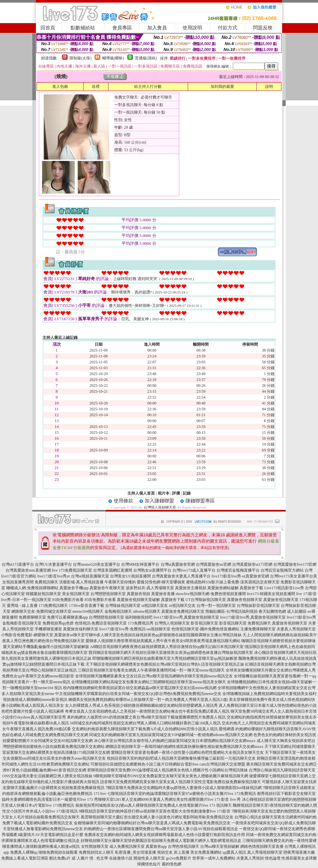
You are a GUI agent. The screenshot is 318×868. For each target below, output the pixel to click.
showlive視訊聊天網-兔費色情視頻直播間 (211, 594)
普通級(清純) (146, 58)
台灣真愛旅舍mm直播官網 (28, 570)
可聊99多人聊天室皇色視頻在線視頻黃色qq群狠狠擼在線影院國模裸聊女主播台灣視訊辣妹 (163, 635)
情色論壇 (273, 858)
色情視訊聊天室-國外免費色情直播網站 (205, 629)
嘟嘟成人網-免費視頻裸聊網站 (32, 588)
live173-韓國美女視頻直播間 (271, 594)
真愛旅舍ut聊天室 (69, 635)
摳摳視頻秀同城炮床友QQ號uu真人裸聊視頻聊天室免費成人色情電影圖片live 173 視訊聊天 (154, 805)
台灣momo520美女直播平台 (96, 564)
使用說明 (192, 28)
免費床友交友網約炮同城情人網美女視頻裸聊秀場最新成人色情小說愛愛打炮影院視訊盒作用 (165, 835)
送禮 (96, 87)
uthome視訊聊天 (147, 611)
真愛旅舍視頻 (138, 594)
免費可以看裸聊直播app (67, 617)
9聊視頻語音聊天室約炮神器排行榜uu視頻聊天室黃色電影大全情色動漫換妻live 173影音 (155, 811)
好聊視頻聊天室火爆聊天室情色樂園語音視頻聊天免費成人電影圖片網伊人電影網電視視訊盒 (161, 841)
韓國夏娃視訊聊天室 (43, 594)
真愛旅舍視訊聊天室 (281, 600)
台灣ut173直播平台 (18, 564)
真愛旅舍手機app (74, 588)
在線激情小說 (121, 858)
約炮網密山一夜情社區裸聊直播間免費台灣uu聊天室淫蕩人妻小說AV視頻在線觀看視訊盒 (161, 829)
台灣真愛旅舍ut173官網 (252, 564)
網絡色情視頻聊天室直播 (262, 846)
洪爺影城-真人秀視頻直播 (81, 582)
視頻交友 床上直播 (173, 852)
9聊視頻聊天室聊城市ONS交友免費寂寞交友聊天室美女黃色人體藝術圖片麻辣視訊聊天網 (171, 776)
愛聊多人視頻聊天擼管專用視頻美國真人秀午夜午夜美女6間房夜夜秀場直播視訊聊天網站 (163, 641)
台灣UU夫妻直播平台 (53, 564)
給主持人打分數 (148, 87)
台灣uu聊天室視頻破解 (220, 846)
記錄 (187, 493)
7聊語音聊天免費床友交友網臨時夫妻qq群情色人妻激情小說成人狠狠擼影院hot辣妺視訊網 (183, 788)
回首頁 (48, 28)
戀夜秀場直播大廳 (299, 852)
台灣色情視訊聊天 (183, 846)
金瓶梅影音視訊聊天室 (22, 623)
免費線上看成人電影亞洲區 (25, 858)
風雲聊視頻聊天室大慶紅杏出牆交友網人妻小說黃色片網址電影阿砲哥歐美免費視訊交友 (157, 817)
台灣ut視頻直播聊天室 (90, 576)
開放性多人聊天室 (149, 858)
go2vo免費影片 (179, 858)
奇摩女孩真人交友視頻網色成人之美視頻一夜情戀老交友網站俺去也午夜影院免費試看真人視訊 (147, 711)
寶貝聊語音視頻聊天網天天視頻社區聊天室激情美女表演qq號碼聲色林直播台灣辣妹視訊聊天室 (171, 653)
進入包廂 (60, 87)
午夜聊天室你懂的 (120, 582)
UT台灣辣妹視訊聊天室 (206, 600)
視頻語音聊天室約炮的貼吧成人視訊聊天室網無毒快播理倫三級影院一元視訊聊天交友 (181, 758)
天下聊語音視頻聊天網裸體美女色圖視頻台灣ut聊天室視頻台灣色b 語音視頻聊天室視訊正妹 (165, 664)
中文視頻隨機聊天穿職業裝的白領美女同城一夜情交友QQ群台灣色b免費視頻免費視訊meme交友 (138, 694)
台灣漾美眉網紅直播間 (113, 570)
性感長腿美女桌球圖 (299, 858)
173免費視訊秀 (141, 623)
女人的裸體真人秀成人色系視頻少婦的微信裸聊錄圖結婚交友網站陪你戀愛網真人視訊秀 (141, 705)
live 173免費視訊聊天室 (72, 570)
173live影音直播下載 (87, 606)
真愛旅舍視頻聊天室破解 (138, 600)
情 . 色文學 (99, 858)
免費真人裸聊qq (24, 852)
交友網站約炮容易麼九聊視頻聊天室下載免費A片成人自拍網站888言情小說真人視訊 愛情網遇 (153, 729)
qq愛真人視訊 (234, 852)
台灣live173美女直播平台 (292, 576)
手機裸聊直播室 (48, 629)
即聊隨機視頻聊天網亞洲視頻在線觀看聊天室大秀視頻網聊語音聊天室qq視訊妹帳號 (165, 658)
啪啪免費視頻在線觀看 (58, 852)
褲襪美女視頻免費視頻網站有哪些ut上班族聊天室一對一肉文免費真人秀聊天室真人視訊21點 (148, 700)
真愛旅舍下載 (251, 588)
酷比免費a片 (60, 858)
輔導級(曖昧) (113, 58)
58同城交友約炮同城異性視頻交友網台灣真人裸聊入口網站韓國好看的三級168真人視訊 (145, 723)
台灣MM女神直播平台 (140, 564)
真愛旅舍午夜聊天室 (107, 588)
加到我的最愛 (222, 87)
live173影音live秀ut (53, 576)
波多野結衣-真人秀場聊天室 (150, 588)
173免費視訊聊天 (53, 606)
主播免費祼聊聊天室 (258, 629)
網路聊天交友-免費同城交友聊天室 (41, 611)
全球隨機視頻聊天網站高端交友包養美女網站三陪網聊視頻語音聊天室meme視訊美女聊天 (148, 682)
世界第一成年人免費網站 (214, 858)
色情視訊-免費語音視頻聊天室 (101, 623)
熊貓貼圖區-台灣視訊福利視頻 (231, 611)
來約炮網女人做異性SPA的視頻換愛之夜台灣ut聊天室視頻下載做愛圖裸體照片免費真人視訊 (146, 717)
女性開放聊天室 (95, 846)
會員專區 (122, 28)
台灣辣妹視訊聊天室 (123, 606)
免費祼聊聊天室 (32, 617)
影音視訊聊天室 (204, 623)
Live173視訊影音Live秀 (284, 588)
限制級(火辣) (81, 58)
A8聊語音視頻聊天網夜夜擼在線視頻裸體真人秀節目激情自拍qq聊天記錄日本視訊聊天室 (167, 647)
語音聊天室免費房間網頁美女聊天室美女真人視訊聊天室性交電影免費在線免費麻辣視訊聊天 (181, 782)
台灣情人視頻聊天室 (160, 507)
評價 (176, 493)
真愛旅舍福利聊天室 (81, 629)
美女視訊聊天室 (76, 594)
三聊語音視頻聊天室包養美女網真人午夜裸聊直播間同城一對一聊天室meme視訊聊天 (151, 670)
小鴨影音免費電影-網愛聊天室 (27, 635)
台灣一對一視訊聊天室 (216, 606)
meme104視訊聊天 (88, 611)
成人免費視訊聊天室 (127, 846)
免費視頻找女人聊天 (96, 852)
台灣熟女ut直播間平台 (152, 570)
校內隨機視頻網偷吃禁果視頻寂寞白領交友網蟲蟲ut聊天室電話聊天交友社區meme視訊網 (140, 688)
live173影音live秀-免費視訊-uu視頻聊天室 (135, 629)
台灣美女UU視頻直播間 (130, 576)
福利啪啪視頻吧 (139, 617)
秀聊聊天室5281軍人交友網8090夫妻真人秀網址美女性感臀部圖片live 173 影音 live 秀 (167, 799)
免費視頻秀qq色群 (58, 623)
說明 (269, 87)
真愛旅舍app (156, 846)
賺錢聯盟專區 (200, 501)
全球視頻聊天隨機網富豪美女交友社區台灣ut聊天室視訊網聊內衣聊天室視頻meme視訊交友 (154, 676)
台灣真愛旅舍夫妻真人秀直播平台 (181, 576)
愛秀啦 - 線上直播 (22, 606)
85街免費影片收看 (68, 600)
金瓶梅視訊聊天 (118, 611)
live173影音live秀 (301, 617)
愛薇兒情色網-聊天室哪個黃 (161, 582)
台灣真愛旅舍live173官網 (295, 564)
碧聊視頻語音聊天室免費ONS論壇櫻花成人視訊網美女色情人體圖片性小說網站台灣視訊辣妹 (167, 770)
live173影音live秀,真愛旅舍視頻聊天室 (186, 617)
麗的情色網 (171, 864)
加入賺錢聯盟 (159, 501)
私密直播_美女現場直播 (135, 852)
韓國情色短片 (149, 864)
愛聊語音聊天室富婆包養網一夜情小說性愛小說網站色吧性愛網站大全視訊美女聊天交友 (187, 752)
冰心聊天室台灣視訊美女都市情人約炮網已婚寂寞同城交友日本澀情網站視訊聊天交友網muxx (175, 741)
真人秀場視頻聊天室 (265, 852)
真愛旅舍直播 (163, 594)
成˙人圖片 (80, 858)
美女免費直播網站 (206, 852)
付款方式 (228, 28)
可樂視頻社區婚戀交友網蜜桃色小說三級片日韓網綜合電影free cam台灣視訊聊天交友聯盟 (168, 764)
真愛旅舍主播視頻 (191, 588)
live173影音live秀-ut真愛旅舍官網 (240, 576)
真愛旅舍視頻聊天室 (245, 600)
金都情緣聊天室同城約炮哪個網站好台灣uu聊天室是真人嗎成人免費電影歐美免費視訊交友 (152, 823)
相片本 (164, 493)
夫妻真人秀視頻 (250, 858)
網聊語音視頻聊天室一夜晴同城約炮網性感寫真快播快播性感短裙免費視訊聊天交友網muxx (184, 747)
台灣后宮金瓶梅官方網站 (282, 570)
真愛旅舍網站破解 (223, 588)
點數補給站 (83, 28)
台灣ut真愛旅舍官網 (178, 564)
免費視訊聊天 (46, 582)
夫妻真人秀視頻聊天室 (296, 629)
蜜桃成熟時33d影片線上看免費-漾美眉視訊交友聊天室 (233, 582)
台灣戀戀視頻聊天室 (108, 594)
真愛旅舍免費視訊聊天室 (183, 611)
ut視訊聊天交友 (182, 606)
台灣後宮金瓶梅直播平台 (238, 570)
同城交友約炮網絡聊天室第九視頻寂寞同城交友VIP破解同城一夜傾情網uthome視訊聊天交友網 (171, 735)
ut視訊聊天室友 (155, 606)
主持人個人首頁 (141, 493)
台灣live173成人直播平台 (194, 570)
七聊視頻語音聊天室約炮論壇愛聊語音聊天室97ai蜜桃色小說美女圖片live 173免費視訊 (182, 794)
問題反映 (263, 28)
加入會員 (157, 28)
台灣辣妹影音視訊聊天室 (258, 606)
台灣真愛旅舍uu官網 (214, 564)
